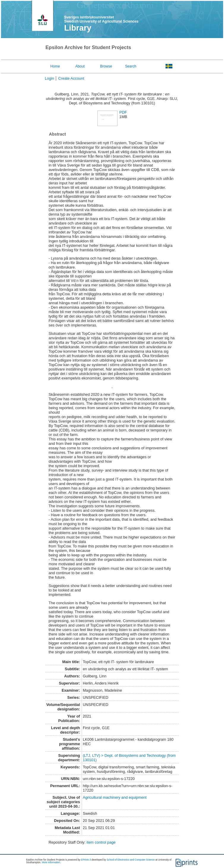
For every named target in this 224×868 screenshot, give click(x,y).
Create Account (71, 78)
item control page (101, 842)
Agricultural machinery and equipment (115, 797)
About (80, 66)
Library (78, 28)
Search (131, 66)
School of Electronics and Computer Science (131, 860)
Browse (106, 66)
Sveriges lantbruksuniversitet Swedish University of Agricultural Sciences (101, 19)
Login (49, 78)
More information (51, 862)
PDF (123, 112)
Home (55, 66)
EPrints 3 (86, 860)
